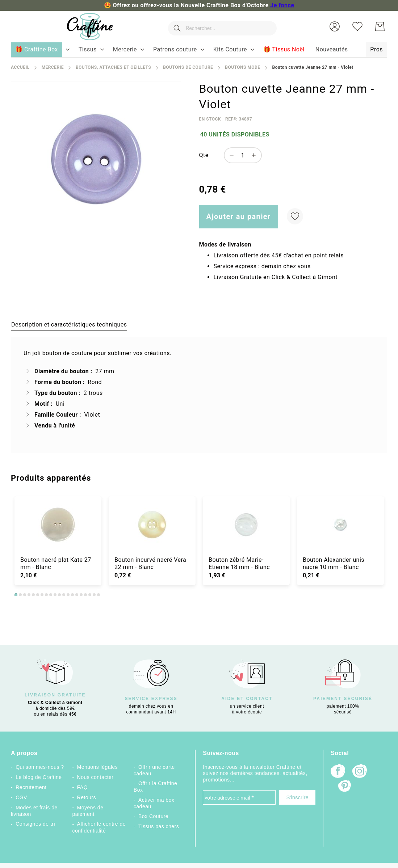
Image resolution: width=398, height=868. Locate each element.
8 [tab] (46, 595)
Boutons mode (242, 67)
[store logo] (87, 27)
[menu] (199, 50)
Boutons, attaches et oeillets (113, 67)
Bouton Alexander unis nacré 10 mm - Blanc (334, 563)
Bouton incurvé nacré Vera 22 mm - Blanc (150, 563)
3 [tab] (25, 595)
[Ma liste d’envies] (357, 26)
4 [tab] (29, 595)
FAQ (82, 787)
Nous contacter (95, 777)
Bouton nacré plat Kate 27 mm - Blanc (56, 563)
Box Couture (153, 816)
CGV (21, 797)
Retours (87, 797)
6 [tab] (38, 595)
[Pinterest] (345, 787)
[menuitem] (88, 50)
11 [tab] (59, 595)
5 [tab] (33, 595)
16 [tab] (81, 595)
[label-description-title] (69, 324)
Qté (204, 155)
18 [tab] (90, 595)
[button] (335, 26)
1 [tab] (16, 595)
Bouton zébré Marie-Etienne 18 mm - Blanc (239, 563)
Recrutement (31, 787)
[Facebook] (338, 772)
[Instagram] (360, 772)
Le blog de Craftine (39, 777)
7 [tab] (42, 595)
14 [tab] (72, 595)
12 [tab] (64, 595)
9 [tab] (51, 595)
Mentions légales (98, 767)
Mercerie (53, 67)
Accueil (20, 67)
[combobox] (221, 26)
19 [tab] (94, 595)
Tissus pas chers (159, 826)
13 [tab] (68, 595)
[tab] (69, 324)
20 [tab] (99, 595)
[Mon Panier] (380, 26)
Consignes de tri (35, 824)
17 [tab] (85, 595)
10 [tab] (55, 595)
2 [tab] (20, 595)
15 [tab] (77, 595)
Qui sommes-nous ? (40, 767)
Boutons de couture (188, 67)
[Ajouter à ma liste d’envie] (295, 216)
